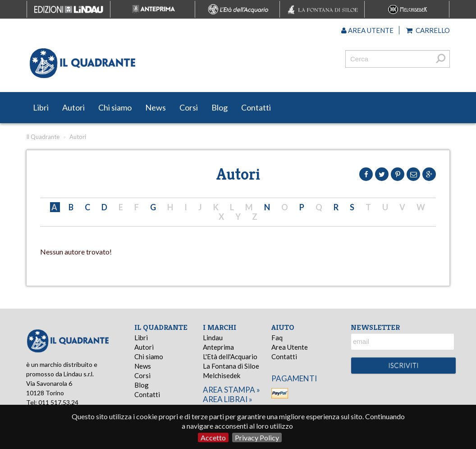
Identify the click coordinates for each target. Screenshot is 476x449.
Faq (277, 338)
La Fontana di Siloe (231, 366)
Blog (220, 107)
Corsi (189, 107)
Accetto (213, 437)
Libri (41, 107)
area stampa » (231, 390)
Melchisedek (222, 375)
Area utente (367, 30)
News (156, 107)
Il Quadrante (43, 137)
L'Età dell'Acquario (230, 356)
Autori (73, 107)
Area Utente (290, 347)
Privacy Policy (257, 437)
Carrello (428, 30)
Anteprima (218, 347)
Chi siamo (115, 107)
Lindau (213, 338)
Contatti (256, 107)
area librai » (228, 399)
